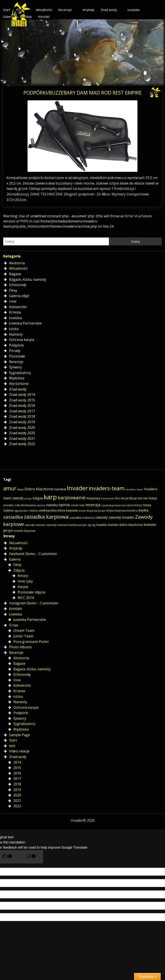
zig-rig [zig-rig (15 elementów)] (91, 525)
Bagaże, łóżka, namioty (28, 279)
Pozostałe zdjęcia (31, 592)
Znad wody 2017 (22, 411)
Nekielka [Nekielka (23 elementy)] (52, 505)
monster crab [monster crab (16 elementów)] (12, 505)
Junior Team (23, 636)
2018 (17, 784)
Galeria (15, 559)
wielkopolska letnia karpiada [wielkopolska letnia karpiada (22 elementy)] (58, 510)
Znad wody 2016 (22, 405)
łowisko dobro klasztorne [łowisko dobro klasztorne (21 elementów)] (125, 525)
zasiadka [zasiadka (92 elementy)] (13, 517)
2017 (17, 779)
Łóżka (14, 329)
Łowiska (134, 10)
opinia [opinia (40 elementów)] (64, 505)
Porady (15, 351)
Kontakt (44, 17)
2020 (17, 795)
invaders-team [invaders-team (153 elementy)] (107, 488)
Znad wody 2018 (22, 416)
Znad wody (109, 10)
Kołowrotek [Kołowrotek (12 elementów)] (108, 498)
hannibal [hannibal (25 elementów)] (60, 489)
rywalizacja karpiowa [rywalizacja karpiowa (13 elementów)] (113, 505)
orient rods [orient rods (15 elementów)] (78, 505)
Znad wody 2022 (22, 444)
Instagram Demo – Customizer (34, 603)
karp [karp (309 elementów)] (50, 497)
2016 (17, 773)
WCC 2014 (26, 598)
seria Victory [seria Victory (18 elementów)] (134, 505)
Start (13, 740)
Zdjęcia (19, 570)
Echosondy (18, 285)
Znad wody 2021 (22, 438)
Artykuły (89, 10)
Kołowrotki (18, 307)
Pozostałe (17, 356)
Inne (13, 301)
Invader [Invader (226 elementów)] (77, 488)
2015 (17, 768)
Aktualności (44, 10)
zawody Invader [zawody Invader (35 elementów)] (121, 517)
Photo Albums (20, 647)
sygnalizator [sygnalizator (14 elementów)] (21, 511)
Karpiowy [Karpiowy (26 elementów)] (93, 498)
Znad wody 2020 (22, 428)
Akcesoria (17, 263)
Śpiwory (15, 367)
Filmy (13, 290)
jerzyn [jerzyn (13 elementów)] (28, 498)
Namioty (16, 334)
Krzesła (15, 312)
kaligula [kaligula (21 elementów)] (38, 498)
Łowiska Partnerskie (25, 323)
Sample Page (19, 735)
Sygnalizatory (20, 373)
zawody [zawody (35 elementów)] (101, 517)
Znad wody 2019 (22, 422)
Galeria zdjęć (19, 296)
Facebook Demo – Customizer (33, 554)
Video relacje (19, 751)
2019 (17, 790)
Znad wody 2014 (22, 395)
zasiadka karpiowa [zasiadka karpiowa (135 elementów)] (46, 517)
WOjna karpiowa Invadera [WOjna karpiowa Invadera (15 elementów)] (122, 510)
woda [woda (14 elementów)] (82, 511)
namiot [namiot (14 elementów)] (41, 505)
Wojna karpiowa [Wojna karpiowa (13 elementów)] (96, 511)
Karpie (23, 587)
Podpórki (16, 345)
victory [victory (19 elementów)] (34, 510)
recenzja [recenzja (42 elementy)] (93, 505)
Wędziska (17, 378)
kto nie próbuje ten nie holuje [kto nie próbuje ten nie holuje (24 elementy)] (136, 498)
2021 (17, 801)
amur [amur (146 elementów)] (10, 488)
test (12, 746)
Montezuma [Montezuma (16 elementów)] (28, 505)
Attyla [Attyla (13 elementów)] (20, 489)
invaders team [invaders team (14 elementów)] (134, 489)
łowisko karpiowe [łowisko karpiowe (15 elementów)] (25, 531)
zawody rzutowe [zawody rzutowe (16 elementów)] (35, 525)
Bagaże (15, 274)
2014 (17, 762)
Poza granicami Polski (31, 642)
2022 (17, 806)
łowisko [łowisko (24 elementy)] (102, 525)
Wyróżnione (19, 384)
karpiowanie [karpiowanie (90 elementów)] (72, 497)
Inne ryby (25, 581)
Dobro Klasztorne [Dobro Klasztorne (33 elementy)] (39, 489)
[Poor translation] (31, 857)
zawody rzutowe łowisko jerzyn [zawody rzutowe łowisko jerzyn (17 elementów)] (66, 525)
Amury (23, 576)
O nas (14, 625)
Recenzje (65, 10)
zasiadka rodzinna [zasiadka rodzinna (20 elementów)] (82, 518)
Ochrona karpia (22, 340)
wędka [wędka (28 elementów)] (143, 510)
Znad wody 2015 (22, 400)
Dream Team (24, 630)
